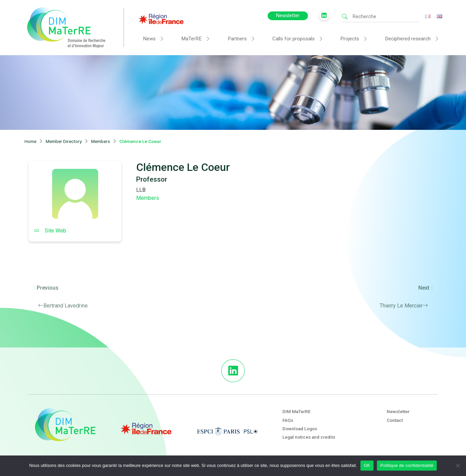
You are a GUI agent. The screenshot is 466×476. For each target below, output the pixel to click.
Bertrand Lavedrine (66, 306)
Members (148, 198)
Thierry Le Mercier (401, 306)
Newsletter (288, 16)
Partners (237, 39)
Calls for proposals (294, 39)
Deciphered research (408, 39)
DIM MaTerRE (297, 411)
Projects (350, 39)
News (149, 39)
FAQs (288, 420)
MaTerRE (191, 39)
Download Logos (300, 429)
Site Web (50, 231)
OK (367, 465)
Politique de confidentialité (407, 465)
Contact (395, 420)
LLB (141, 190)
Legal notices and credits (309, 437)
